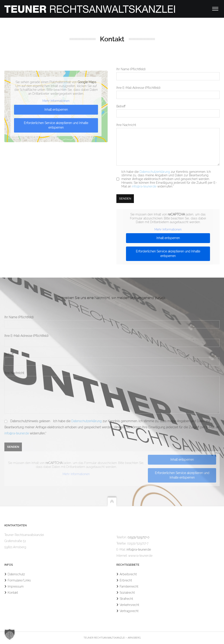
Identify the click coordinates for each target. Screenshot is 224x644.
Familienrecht (129, 586)
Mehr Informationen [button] (56, 101)
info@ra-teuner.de (144, 193)
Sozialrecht (127, 593)
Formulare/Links (19, 580)
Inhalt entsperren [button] (56, 109)
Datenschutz (16, 574)
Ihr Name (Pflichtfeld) (19, 311)
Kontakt (13, 593)
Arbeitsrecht (128, 574)
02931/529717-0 (138, 537)
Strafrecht (126, 599)
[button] (10, 634)
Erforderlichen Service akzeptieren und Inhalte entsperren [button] (56, 125)
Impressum (16, 586)
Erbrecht (126, 580)
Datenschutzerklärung (155, 178)
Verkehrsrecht (129, 605)
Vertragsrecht (129, 611)
